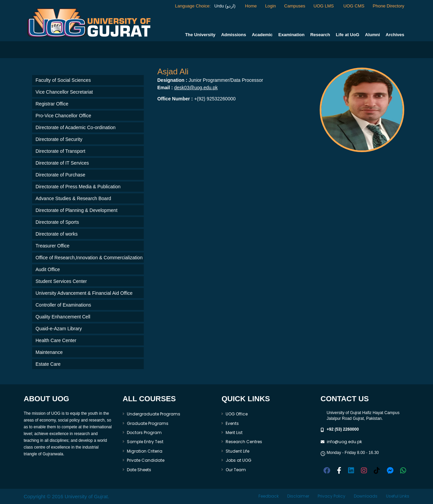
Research (320, 35)
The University (200, 35)
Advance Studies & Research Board (73, 198)
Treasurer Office (52, 246)
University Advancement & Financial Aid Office (84, 293)
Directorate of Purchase (60, 175)
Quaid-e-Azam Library (59, 329)
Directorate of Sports (57, 222)
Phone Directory (389, 6)
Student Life (237, 451)
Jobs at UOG (238, 460)
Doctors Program (144, 433)
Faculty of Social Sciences (63, 80)
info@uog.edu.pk (344, 442)
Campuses (295, 6)
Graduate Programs (148, 423)
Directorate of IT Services (62, 163)
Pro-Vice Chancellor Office (63, 116)
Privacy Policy (332, 496)
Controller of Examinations (63, 305)
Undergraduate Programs (154, 414)
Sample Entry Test (145, 442)
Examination (291, 35)
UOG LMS (324, 6)
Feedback (269, 496)
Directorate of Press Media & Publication (78, 187)
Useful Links (398, 496)
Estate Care (48, 364)
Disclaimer (298, 496)
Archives (395, 35)
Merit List (234, 433)
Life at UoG (348, 35)
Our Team (236, 470)
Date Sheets (139, 470)
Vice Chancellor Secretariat (64, 92)
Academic (262, 35)
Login (271, 6)
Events (232, 423)
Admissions (234, 35)
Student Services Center (61, 281)
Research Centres (244, 442)
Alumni (372, 35)
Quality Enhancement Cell (63, 317)
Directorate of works (56, 234)
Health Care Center (56, 340)
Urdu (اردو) (224, 6)
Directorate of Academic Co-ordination (76, 127)
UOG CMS (354, 6)
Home (251, 6)
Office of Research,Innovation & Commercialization (89, 258)
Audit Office (48, 269)
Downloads (366, 496)
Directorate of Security (59, 139)
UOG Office (237, 414)
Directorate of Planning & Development (76, 210)
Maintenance (49, 352)
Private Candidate (146, 460)
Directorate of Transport (60, 151)
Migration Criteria (145, 451)
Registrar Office (52, 104)
